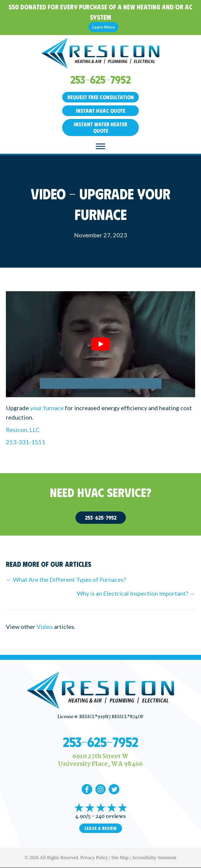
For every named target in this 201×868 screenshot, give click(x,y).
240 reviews (111, 817)
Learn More (103, 27)
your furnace (47, 408)
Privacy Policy (94, 858)
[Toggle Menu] (100, 146)
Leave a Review (101, 828)
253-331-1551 (26, 442)
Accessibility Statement (154, 858)
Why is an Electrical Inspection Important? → (136, 593)
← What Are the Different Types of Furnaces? (66, 579)
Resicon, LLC (23, 430)
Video (45, 627)
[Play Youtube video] (100, 344)
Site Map (120, 858)
